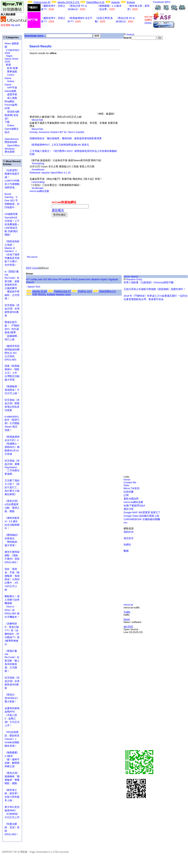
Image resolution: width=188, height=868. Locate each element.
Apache (116, 2)
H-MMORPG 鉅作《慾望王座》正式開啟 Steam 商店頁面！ (12, 423)
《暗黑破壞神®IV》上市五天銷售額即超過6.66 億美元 (59, 145)
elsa (55, 279)
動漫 (8, 65)
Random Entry (133, 279)
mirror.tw (128, 605)
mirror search (131, 277)
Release (32, 257)
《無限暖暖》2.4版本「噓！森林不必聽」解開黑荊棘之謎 (12, 759)
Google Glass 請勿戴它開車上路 (141, 516)
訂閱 (126, 495)
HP (60, 279)
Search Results (41, 46)
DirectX (30, 282)
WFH (168, 2)
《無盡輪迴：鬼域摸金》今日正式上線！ (12, 390)
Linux (68, 294)
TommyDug (38, 163)
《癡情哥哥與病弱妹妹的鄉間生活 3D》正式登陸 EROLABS (12, 353)
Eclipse (131, 2)
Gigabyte (113, 279)
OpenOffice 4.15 (95, 2)
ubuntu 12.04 (40, 291)
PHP (35, 294)
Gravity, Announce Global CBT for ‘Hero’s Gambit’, (57, 132)
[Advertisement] (63, 88)
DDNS (148, 23)
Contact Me (130, 482)
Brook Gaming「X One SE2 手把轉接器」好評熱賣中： (12, 201)
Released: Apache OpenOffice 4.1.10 (50, 173)
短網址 (127, 545)
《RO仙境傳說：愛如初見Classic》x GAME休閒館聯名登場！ (12, 739)
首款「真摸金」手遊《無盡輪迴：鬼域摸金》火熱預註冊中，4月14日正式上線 (12, 579)
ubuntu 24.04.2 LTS (69, 2)
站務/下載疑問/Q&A (134, 506)
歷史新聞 (10, 152)
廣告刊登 (129, 509)
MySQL (42, 294)
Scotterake (38, 188)
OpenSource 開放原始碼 (12, 139)
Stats (126, 485)
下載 (7, 122)
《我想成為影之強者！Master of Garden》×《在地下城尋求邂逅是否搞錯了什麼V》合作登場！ (12, 253)
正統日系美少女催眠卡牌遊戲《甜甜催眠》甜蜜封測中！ (155, 289)
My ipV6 (16, 25)
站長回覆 (129, 492)
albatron (96, 279)
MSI (50, 279)
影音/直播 (11, 68)
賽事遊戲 (11, 72)
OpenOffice (12, 145)
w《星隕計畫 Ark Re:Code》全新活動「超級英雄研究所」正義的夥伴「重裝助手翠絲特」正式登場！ (12, 285)
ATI (28, 279)
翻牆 (126, 551)
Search (129, 34)
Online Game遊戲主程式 (12, 129)
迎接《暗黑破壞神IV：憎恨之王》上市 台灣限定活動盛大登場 (12, 373)
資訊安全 (129, 538)
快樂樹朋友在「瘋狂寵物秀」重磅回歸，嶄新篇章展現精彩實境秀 (66, 138)
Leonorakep (38, 182)
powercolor (84, 279)
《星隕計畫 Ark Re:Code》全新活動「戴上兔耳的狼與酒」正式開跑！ (12, 661)
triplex (104, 279)
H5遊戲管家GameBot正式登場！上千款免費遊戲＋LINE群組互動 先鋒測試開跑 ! (12, 224)
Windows (10, 149)
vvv (126, 523)
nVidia (34, 279)
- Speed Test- (33, 287)
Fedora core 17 (62, 291)
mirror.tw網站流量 (39, 191)
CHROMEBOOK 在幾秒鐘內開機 (142, 519)
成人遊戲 (11, 98)
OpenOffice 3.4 (107, 291)
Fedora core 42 (42, 2)
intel (40, 279)
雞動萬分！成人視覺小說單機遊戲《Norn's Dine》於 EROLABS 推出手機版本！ (12, 607)
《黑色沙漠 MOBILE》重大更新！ (12, 698)
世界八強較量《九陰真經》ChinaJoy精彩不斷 (149, 282)
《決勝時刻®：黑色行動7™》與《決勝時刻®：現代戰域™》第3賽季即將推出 (12, 634)
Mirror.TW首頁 (132, 488)
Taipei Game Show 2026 (11, 59)
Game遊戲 (10, 91)
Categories (11, 37)
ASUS (74, 279)
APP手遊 (11, 88)
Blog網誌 (10, 101)
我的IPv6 (129, 532)
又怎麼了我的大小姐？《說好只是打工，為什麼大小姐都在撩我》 (12, 487)
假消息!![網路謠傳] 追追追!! (12, 115)
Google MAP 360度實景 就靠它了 (142, 512)
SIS (45, 279)
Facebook (158, 2)
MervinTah (37, 120)
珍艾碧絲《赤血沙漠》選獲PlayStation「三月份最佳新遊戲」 (12, 467)
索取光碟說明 (131, 499)
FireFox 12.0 (85, 291)
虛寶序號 (11, 94)
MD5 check (32, 268)
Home (127, 480)
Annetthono (38, 170)
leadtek (66, 279)
